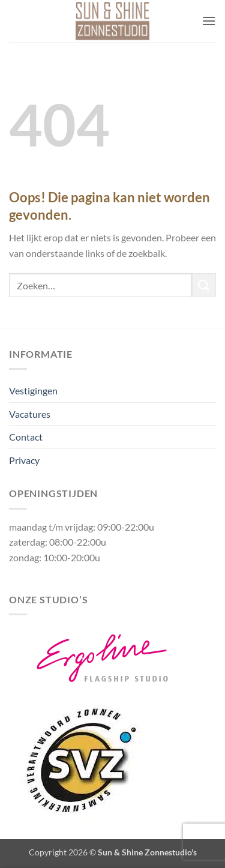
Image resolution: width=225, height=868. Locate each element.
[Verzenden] (204, 285)
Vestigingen (33, 390)
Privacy (24, 460)
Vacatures (30, 414)
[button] (209, 21)
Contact (26, 437)
